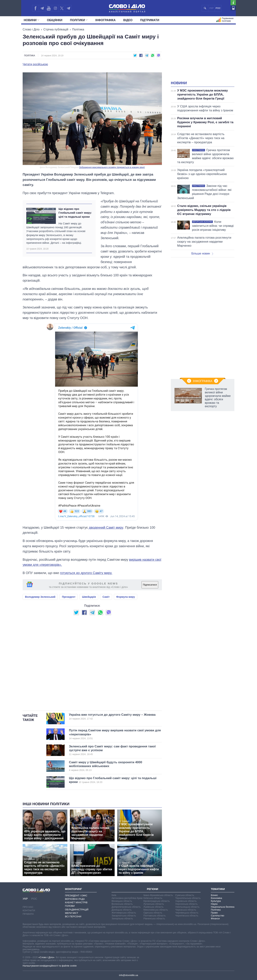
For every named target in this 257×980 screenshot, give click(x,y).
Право (214, 913)
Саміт (106, 597)
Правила (28, 914)
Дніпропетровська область (126, 907)
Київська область (153, 898)
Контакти (29, 910)
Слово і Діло (31, 29)
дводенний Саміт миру (106, 528)
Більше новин (202, 253)
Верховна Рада (75, 899)
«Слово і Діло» (46, 957)
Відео (128, 20)
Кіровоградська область (157, 901)
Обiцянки (55, 20)
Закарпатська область (124, 916)
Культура (216, 901)
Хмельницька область (187, 907)
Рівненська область (154, 918)
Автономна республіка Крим (127, 898)
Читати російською (35, 64)
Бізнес (214, 895)
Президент (69, 597)
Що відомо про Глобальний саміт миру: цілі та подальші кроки (75, 213)
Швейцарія (89, 597)
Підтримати (150, 20)
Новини (31, 20)
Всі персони (73, 916)
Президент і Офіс (76, 896)
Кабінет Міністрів (76, 902)
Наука (214, 904)
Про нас (28, 907)
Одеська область (153, 913)
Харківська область (186, 901)
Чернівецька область (187, 913)
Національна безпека (223, 907)
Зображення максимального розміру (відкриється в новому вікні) (112, 167)
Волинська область (122, 904)
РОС (218, 8)
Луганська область (154, 904)
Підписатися (150, 585)
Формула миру (126, 597)
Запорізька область (122, 918)
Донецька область (122, 910)
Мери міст (72, 913)
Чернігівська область (187, 916)
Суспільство (217, 916)
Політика (78, 29)
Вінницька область (122, 901)
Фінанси (215, 918)
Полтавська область (155, 916)
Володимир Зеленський (40, 597)
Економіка (216, 898)
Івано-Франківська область (158, 895)
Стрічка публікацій (56, 29)
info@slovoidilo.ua (128, 975)
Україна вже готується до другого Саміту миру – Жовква (112, 717)
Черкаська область (186, 910)
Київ (114, 895)
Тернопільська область (188, 898)
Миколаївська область (156, 910)
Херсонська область (186, 904)
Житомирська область (124, 913)
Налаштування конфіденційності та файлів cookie (50, 966)
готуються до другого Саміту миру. (86, 573)
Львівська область (154, 907)
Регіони (153, 889)
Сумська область (185, 895)
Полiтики (79, 20)
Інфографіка (105, 20)
